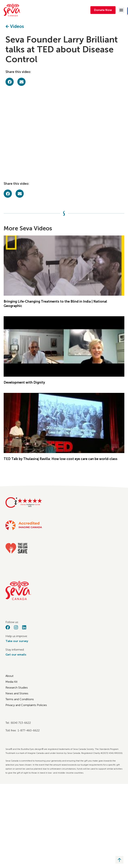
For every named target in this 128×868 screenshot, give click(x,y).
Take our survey (17, 641)
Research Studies (17, 688)
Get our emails (16, 655)
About (9, 676)
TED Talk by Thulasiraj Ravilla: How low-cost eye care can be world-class (61, 459)
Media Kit (12, 682)
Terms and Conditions (20, 699)
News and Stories (17, 693)
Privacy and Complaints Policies (26, 705)
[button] (121, 10)
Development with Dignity (24, 382)
